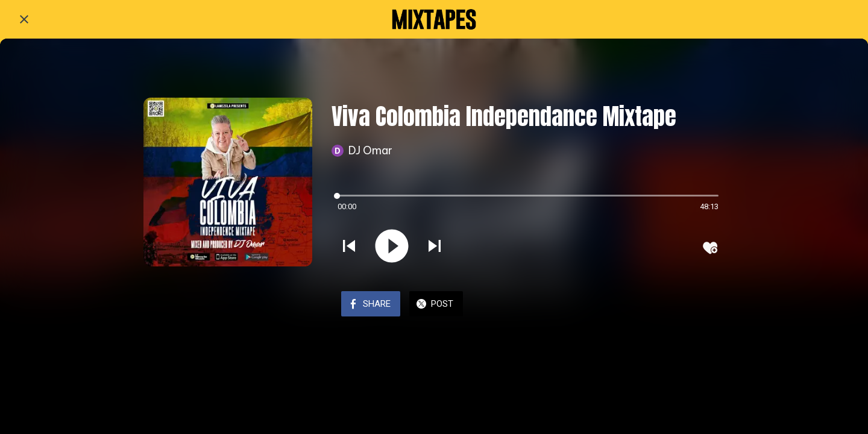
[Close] (24, 19)
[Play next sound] (435, 247)
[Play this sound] (392, 247)
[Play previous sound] (349, 247)
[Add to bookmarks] (710, 248)
